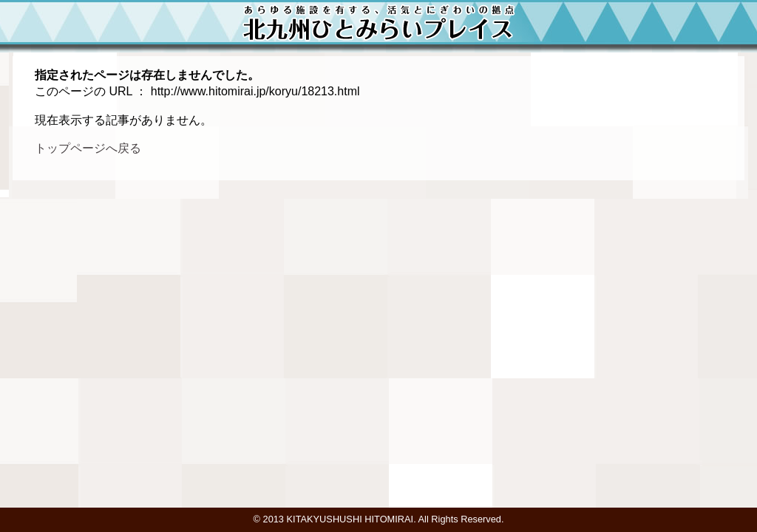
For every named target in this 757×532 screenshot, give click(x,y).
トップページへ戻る (88, 148)
